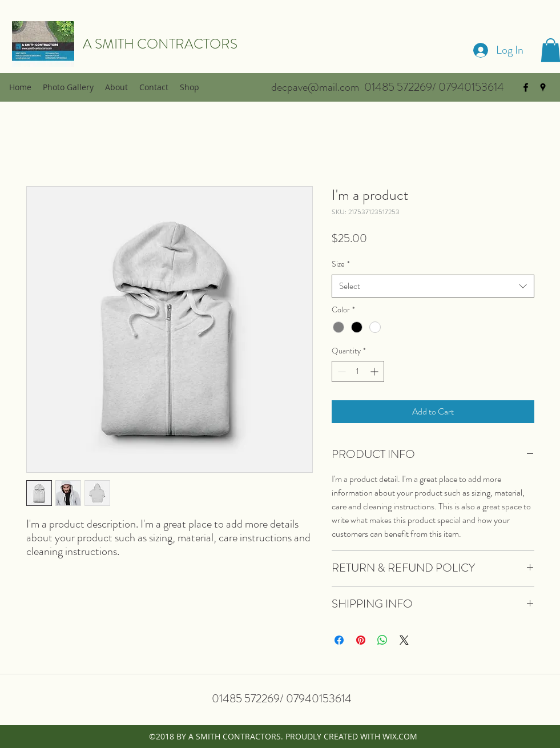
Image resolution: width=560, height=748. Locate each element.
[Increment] (375, 371)
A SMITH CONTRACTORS (160, 44)
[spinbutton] (358, 371)
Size (341, 264)
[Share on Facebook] (339, 640)
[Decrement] (341, 371)
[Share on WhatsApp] (382, 640)
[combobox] (433, 286)
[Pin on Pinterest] (361, 640)
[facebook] (526, 87)
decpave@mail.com (315, 87)
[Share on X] (404, 640)
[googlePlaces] (543, 87)
